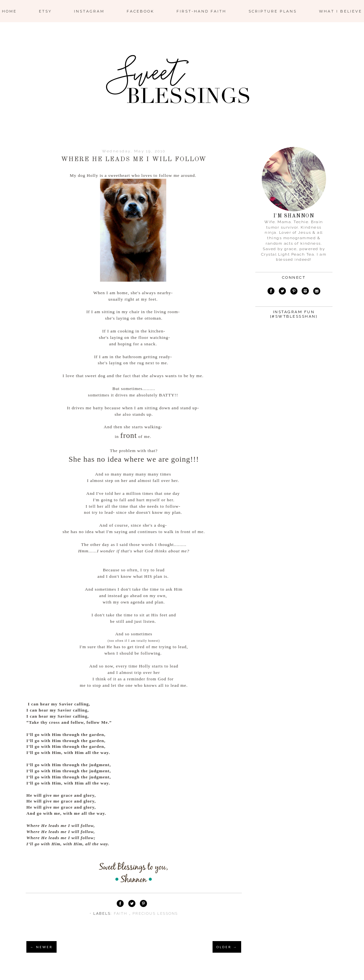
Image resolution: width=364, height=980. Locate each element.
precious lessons (155, 914)
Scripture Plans (273, 11)
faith (122, 914)
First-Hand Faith (201, 11)
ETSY (45, 11)
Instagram (89, 11)
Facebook (141, 11)
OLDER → (227, 947)
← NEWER (41, 947)
